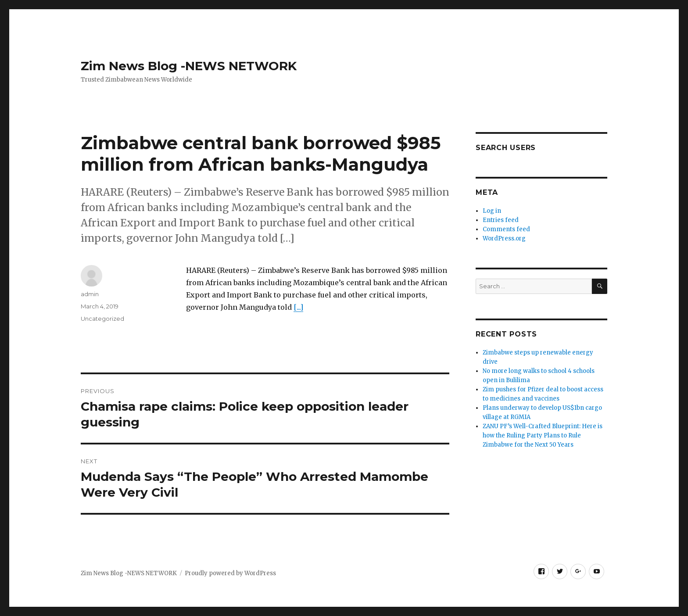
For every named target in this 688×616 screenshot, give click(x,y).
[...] (298, 307)
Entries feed (501, 220)
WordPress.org (504, 238)
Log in (492, 211)
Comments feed (506, 229)
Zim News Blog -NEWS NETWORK (189, 66)
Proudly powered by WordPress (230, 573)
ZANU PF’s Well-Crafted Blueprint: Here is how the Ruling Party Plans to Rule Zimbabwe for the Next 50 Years (543, 435)
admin (90, 294)
